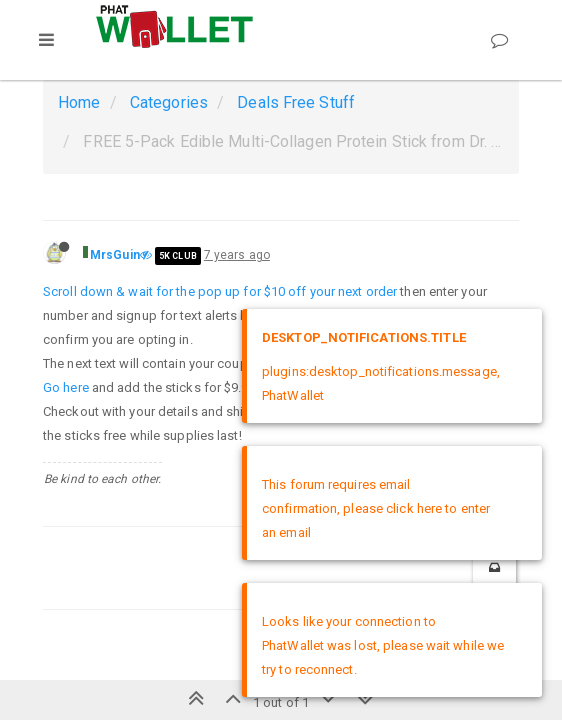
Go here (66, 387)
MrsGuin (115, 255)
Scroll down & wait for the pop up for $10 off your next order (220, 291)
